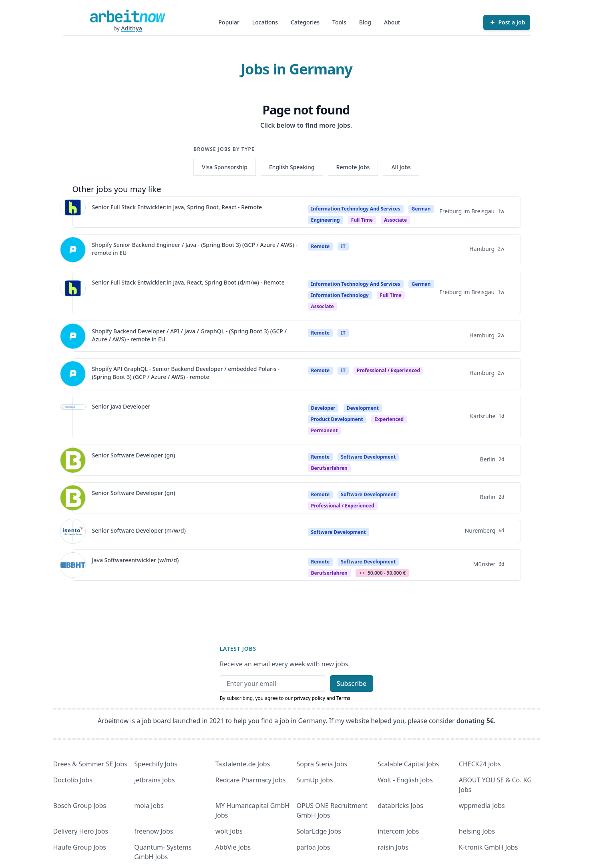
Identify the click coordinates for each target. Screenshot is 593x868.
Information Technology (340, 295)
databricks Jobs (400, 806)
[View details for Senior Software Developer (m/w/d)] (73, 531)
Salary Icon (362, 573)
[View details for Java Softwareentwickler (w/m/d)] (73, 565)
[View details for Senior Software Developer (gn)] (73, 460)
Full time (362, 220)
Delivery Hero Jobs (81, 831)
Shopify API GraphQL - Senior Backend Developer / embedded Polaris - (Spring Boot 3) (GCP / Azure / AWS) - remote (186, 373)
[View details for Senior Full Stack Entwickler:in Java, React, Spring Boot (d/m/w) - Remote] (73, 293)
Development (363, 408)
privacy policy (310, 698)
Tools (339, 22)
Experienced (389, 419)
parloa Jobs (314, 847)
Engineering (326, 220)
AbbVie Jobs (233, 847)
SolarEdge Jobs (319, 831)
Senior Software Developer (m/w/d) (139, 530)
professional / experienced (388, 370)
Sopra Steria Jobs (322, 764)
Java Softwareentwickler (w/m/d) (136, 560)
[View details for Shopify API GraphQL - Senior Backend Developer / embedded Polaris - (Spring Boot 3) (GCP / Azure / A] (73, 374)
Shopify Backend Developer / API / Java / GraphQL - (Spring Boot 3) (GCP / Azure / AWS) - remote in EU (189, 335)
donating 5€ (475, 721)
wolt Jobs (229, 831)
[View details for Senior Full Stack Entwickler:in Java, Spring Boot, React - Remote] (73, 212)
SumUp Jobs (315, 780)
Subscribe (352, 684)
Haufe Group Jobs (80, 847)
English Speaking (292, 167)
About (392, 22)
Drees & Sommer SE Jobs (90, 764)
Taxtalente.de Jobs (243, 764)
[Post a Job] (507, 22)
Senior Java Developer (121, 406)
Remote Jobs (353, 167)
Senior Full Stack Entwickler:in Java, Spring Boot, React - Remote (177, 207)
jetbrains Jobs (154, 780)
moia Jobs (149, 806)
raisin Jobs (393, 847)
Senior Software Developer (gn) (134, 455)
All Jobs (401, 167)
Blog (365, 22)
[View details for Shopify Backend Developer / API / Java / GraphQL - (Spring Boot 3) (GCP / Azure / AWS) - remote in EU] (73, 336)
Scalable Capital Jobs (408, 764)
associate (395, 220)
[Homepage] (128, 16)
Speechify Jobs (156, 764)
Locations (265, 22)
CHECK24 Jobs (480, 764)
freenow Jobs (154, 831)
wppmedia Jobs (482, 806)
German (421, 209)
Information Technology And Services (356, 209)
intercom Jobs (398, 831)
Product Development (337, 419)
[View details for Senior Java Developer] (73, 417)
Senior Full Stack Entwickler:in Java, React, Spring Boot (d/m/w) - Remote (188, 282)
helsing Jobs (477, 831)
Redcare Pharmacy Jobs (251, 780)
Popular (229, 22)
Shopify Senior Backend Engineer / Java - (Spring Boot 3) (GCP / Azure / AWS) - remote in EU (195, 249)
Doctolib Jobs (73, 780)
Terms (343, 698)
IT (343, 246)
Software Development (368, 457)
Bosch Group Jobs (80, 806)
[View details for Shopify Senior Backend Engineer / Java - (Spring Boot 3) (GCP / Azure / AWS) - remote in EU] (73, 250)
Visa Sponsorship (225, 167)
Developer (323, 408)
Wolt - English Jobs (405, 780)
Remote (321, 246)
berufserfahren (329, 468)
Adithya (132, 28)
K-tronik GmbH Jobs (488, 847)
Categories (305, 22)
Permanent (325, 430)
